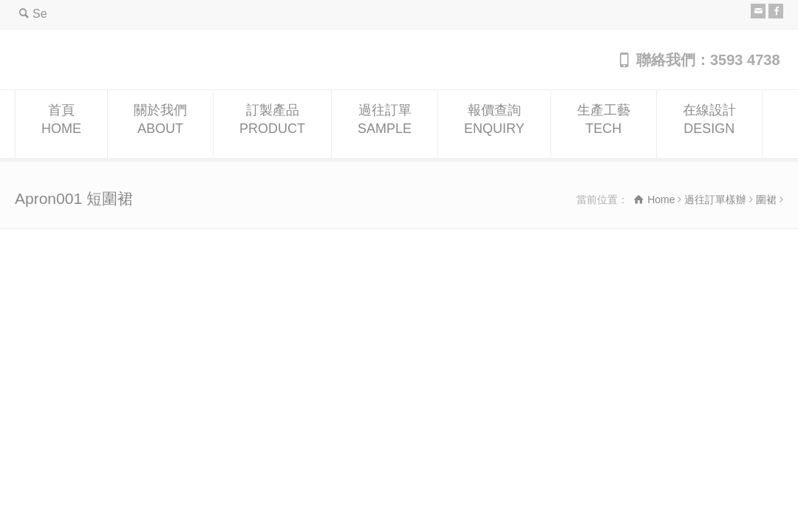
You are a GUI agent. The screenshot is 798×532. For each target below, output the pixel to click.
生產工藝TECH (604, 125)
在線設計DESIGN (709, 125)
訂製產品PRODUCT (272, 125)
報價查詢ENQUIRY (494, 125)
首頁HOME (61, 125)
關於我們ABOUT (160, 125)
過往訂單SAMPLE (385, 125)
